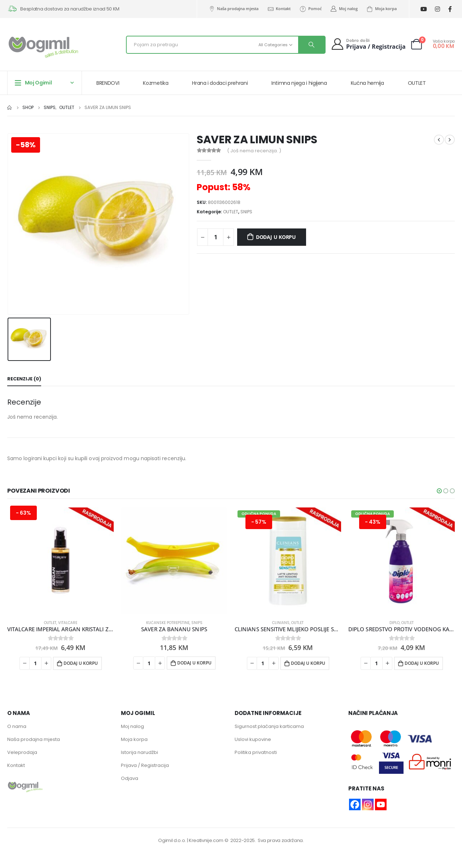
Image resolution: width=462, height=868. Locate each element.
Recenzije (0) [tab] (24, 379)
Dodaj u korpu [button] (81, 663)
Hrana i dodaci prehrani (220, 83)
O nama (17, 727)
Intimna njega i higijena (299, 83)
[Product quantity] (215, 237)
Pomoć (310, 9)
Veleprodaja (22, 753)
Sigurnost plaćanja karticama (269, 727)
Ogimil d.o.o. (172, 841)
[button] (439, 491)
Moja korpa (382, 9)
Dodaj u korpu (276, 237)
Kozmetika (156, 83)
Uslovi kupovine (253, 740)
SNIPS (246, 212)
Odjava (130, 779)
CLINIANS (281, 623)
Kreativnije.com (206, 841)
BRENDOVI (108, 83)
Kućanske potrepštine (168, 623)
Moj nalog (344, 9)
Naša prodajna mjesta (233, 9)
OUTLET (417, 83)
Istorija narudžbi (140, 753)
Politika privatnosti (256, 753)
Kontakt (279, 9)
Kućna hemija (367, 83)
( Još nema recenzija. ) (254, 151)
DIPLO (395, 623)
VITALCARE (68, 623)
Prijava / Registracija (145, 766)
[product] (60, 561)
